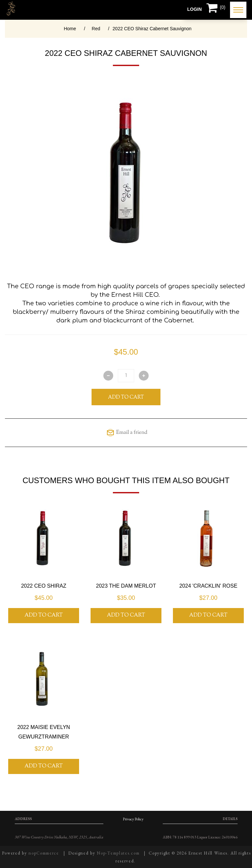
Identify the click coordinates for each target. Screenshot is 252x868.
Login (195, 9)
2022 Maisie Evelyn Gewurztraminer (44, 732)
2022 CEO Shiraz (44, 586)
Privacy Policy (133, 819)
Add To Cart (126, 398)
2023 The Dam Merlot (126, 586)
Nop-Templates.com (118, 853)
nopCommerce (44, 853)
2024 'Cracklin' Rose (208, 586)
